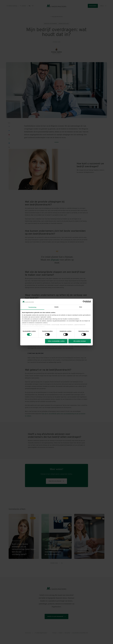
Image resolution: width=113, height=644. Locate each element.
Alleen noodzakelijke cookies (56, 341)
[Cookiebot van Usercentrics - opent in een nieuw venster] (84, 302)
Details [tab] (56, 307)
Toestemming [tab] (32, 307)
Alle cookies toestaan (80, 341)
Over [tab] (81, 307)
